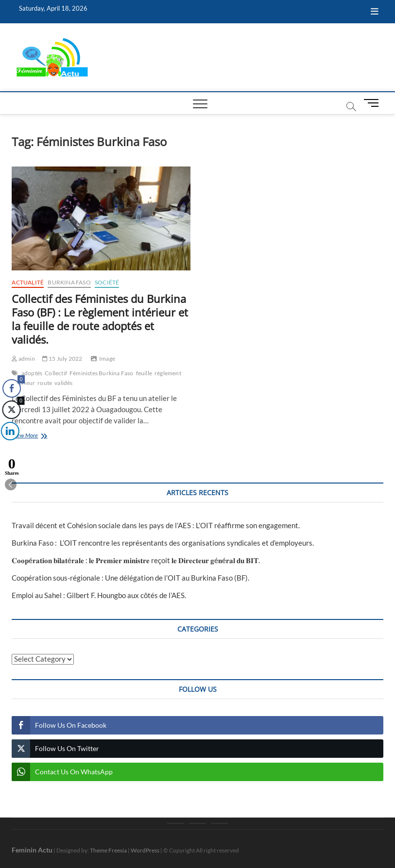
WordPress (145, 850)
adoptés (32, 373)
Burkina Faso (69, 282)
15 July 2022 (62, 359)
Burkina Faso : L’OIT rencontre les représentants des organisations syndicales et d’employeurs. (163, 543)
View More (37, 436)
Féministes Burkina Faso (102, 373)
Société (107, 282)
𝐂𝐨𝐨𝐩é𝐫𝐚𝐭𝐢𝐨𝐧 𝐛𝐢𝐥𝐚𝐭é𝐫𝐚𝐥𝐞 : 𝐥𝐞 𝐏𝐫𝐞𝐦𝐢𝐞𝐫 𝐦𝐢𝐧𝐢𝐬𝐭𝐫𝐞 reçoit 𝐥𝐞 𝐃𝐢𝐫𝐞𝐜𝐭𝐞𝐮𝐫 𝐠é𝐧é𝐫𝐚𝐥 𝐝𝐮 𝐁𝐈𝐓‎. (136, 560)
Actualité (28, 282)
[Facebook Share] (12, 388)
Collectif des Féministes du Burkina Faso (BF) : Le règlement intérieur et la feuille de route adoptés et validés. (100, 319)
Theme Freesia (108, 850)
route (45, 383)
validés (63, 383)
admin (23, 359)
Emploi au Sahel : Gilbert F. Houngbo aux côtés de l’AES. (99, 595)
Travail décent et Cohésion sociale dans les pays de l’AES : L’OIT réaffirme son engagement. (156, 525)
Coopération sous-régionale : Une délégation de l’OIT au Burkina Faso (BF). (130, 578)
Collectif (56, 373)
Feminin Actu (32, 850)
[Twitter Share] (11, 410)
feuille (144, 373)
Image (107, 359)
